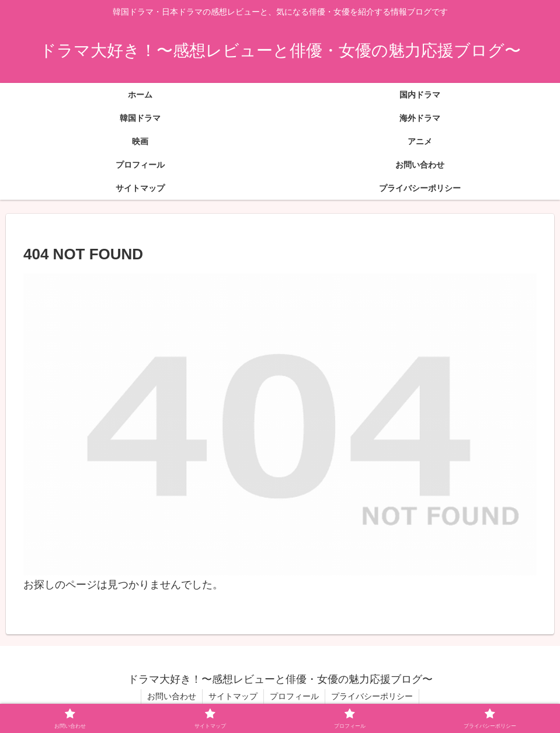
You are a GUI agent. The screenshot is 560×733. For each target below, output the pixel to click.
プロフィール (294, 696)
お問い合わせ (172, 696)
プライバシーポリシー (372, 696)
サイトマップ (233, 696)
